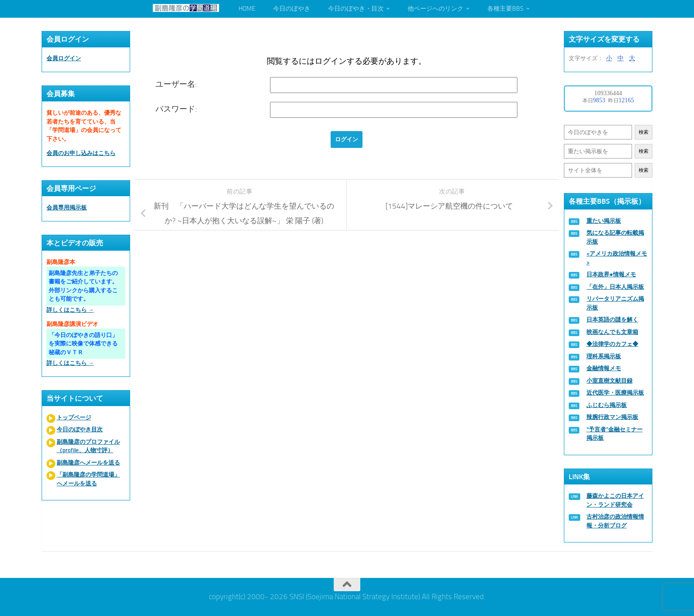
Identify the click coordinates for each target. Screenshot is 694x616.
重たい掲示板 (604, 221)
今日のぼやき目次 (80, 429)
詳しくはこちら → (70, 310)
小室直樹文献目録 (609, 381)
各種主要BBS (505, 9)
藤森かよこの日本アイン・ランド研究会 (615, 500)
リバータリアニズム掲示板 (615, 303)
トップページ (74, 417)
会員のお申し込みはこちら (81, 153)
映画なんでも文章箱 (612, 332)
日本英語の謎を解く (612, 320)
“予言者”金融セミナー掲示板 (615, 434)
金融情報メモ (604, 368)
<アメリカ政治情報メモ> (617, 258)
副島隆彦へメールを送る (88, 463)
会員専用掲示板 (67, 207)
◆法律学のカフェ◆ (612, 344)
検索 (644, 132)
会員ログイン (64, 58)
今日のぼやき (292, 9)
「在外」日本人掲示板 (615, 287)
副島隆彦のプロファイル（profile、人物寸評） (88, 446)
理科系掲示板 (604, 356)
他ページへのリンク (436, 9)
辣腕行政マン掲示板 (612, 417)
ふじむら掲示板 (607, 405)
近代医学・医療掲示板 (615, 393)
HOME (247, 9)
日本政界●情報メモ (611, 274)
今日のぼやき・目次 (356, 9)
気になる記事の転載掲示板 (615, 237)
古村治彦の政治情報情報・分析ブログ (615, 521)
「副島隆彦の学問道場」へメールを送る (88, 479)
